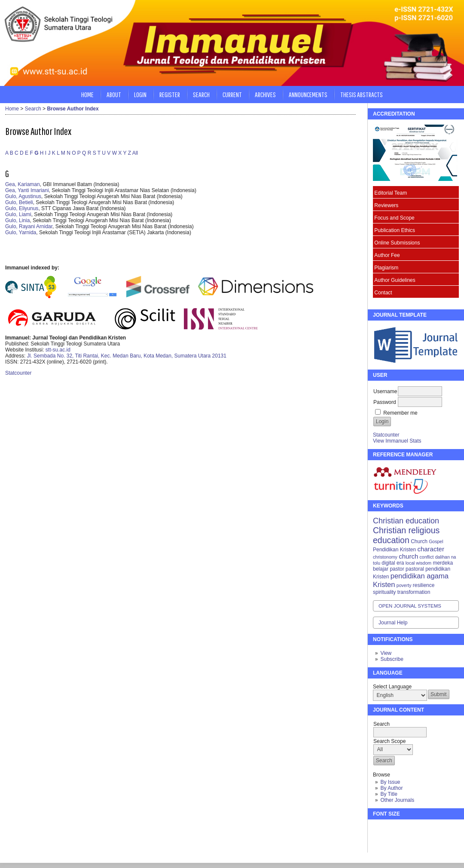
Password (385, 402)
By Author (391, 788)
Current (232, 94)
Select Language (392, 687)
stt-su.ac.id (58, 350)
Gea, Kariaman (23, 184)
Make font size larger (408, 830)
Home (87, 94)
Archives (265, 94)
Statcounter (386, 435)
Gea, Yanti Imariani (27, 190)
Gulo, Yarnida (21, 232)
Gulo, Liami (18, 214)
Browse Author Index (73, 109)
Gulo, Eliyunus (22, 208)
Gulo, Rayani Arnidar (29, 226)
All (135, 153)
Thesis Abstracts (362, 94)
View (386, 653)
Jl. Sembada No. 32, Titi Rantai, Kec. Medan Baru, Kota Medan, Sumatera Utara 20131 (127, 356)
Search (201, 94)
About (114, 94)
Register (170, 94)
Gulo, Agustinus (23, 196)
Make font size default (394, 830)
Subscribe (392, 659)
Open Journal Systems (410, 606)
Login (140, 94)
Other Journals (397, 800)
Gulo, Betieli (19, 202)
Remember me (400, 413)
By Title (389, 794)
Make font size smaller (381, 830)
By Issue (390, 782)
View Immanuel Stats (397, 441)
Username (385, 391)
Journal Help (393, 623)
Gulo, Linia (17, 220)
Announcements (308, 94)
